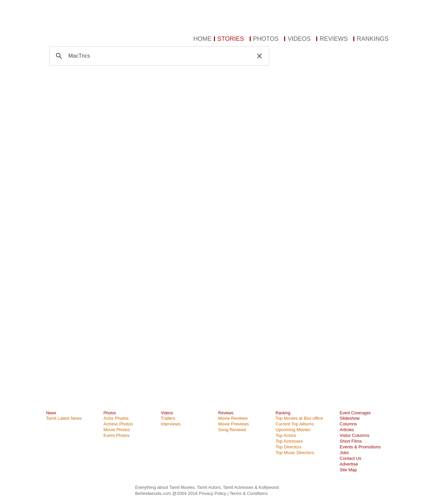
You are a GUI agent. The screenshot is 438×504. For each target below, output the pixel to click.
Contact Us (351, 458)
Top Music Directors (295, 453)
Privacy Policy (213, 493)
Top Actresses (289, 441)
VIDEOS (299, 39)
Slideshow (350, 418)
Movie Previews (234, 424)
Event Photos (117, 435)
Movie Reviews (233, 418)
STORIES (231, 39)
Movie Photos (117, 430)
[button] (259, 56)
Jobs (344, 453)
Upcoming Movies (293, 430)
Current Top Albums (295, 424)
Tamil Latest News (64, 418)
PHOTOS (266, 39)
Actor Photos (116, 418)
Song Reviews (232, 430)
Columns (348, 424)
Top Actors (286, 435)
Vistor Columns (355, 435)
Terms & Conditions (249, 493)
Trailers (168, 418)
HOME (202, 39)
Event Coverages (355, 413)
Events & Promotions (360, 447)
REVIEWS (334, 39)
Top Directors (289, 447)
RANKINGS (373, 39)
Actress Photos (118, 424)
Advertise (349, 464)
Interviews (171, 424)
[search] (158, 56)
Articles (347, 430)
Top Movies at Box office (299, 418)
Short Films (351, 441)
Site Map (348, 470)
